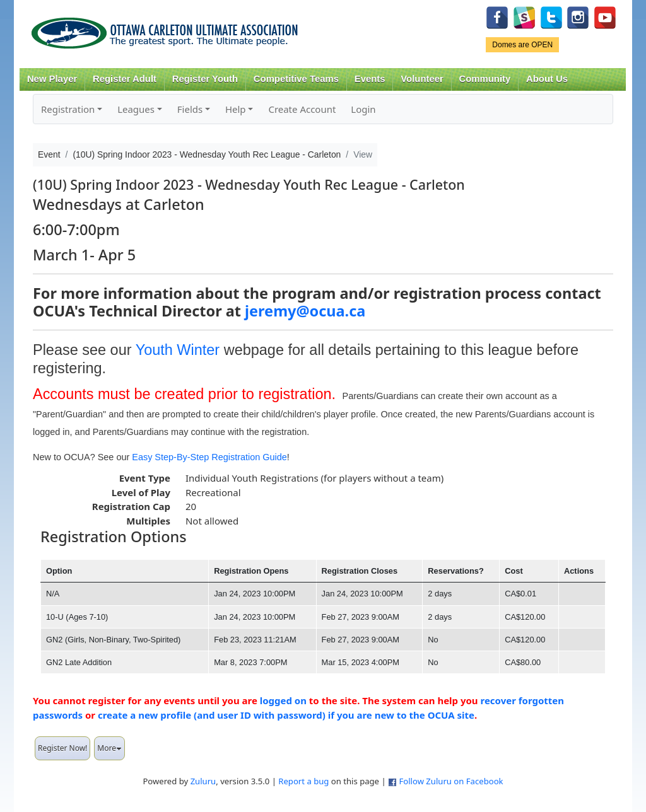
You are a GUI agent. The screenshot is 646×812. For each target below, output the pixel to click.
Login (363, 109)
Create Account (302, 109)
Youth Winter (178, 350)
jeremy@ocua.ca (305, 311)
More (109, 748)
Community (485, 79)
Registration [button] (68, 109)
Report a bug (303, 781)
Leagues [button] (136, 109)
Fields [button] (190, 109)
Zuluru (203, 781)
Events (370, 79)
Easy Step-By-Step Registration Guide (209, 457)
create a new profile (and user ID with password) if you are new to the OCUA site (286, 715)
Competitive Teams (296, 79)
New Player (52, 79)
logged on (283, 700)
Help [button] (236, 109)
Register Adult (125, 79)
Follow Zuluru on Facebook (451, 781)
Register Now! (62, 748)
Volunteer (422, 79)
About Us (547, 79)
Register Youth (205, 79)
